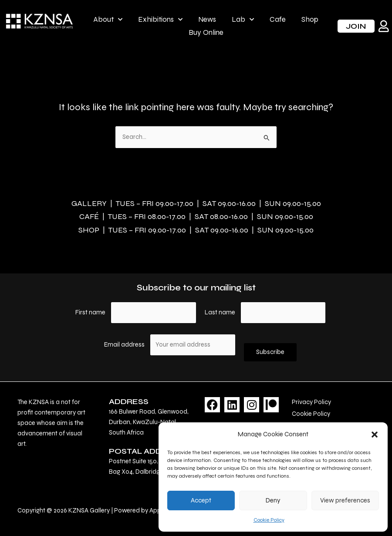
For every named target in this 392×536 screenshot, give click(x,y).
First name (90, 312)
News (207, 19)
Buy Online (206, 32)
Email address (125, 345)
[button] (375, 435)
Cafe (278, 19)
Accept (201, 500)
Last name (220, 312)
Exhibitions (160, 20)
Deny (273, 500)
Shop (310, 19)
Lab (243, 20)
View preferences (345, 500)
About (108, 20)
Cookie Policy (269, 520)
